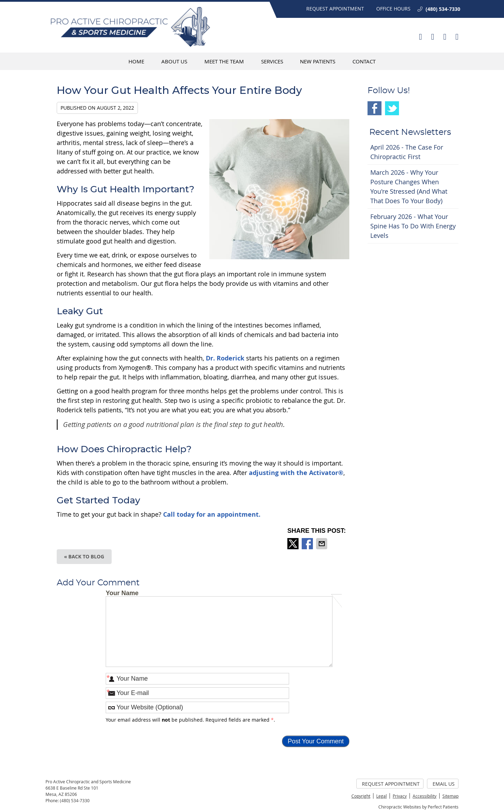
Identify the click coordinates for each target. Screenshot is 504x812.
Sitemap (450, 796)
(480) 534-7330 (443, 9)
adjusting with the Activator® (296, 473)
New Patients (318, 61)
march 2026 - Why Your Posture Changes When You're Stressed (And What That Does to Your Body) (409, 187)
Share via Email (322, 544)
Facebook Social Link (374, 108)
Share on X (294, 544)
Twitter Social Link (392, 108)
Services (272, 61)
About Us (174, 61)
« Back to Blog (84, 556)
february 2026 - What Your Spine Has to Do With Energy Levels (413, 226)
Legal (381, 796)
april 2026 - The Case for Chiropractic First (407, 152)
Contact (364, 61)
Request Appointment (335, 9)
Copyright (361, 796)
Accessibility (425, 796)
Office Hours (393, 9)
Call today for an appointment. (212, 514)
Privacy (400, 796)
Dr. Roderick (225, 358)
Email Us (444, 784)
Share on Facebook (308, 544)
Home (136, 61)
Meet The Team (224, 61)
